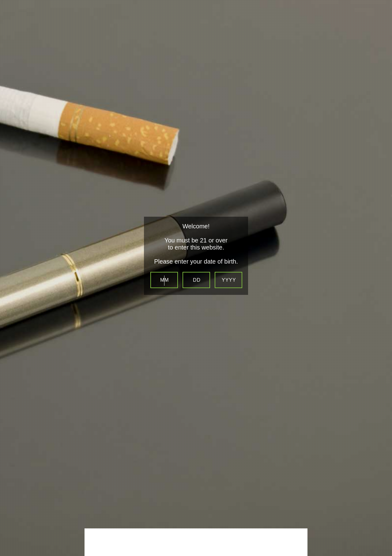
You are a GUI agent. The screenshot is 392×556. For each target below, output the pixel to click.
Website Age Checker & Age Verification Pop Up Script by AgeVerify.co (385, 549)
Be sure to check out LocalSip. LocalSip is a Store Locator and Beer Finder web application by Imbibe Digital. (381, 554)
